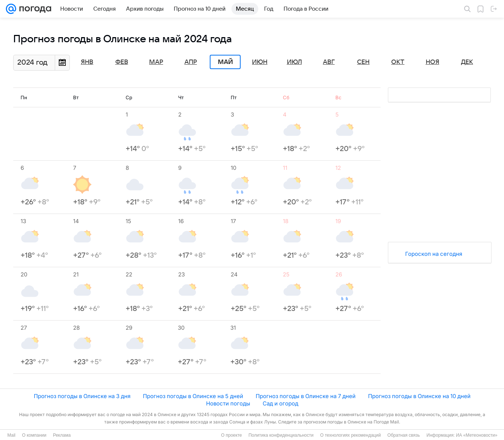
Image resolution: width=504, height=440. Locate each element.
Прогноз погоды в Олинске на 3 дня (82, 396)
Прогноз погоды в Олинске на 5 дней (193, 396)
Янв (87, 62)
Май (225, 62)
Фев (122, 62)
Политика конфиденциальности (281, 435)
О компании (34, 435)
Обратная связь (404, 435)
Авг (329, 62)
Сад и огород (280, 403)
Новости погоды (228, 403)
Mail (11, 435)
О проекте (232, 435)
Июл (294, 62)
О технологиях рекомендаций (350, 435)
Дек (467, 62)
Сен (363, 62)
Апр (191, 62)
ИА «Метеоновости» (477, 435)
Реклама (62, 435)
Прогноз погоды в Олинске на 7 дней (306, 396)
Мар (156, 62)
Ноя (433, 62)
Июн (260, 62)
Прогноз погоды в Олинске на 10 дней (419, 396)
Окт (398, 62)
